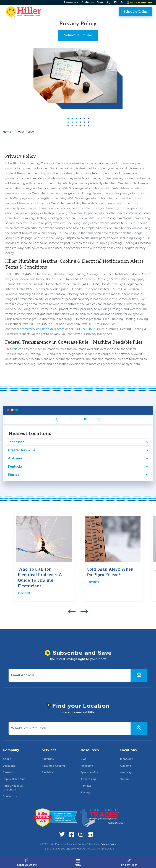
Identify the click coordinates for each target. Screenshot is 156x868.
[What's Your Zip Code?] (70, 728)
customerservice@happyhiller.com (41, 329)
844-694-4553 (85, 329)
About (7, 759)
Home (7, 132)
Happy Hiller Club (14, 779)
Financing (87, 766)
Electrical (24, 593)
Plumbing (93, 582)
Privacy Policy (109, 844)
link (14, 349)
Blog (84, 759)
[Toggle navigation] (78, 862)
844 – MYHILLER (139, 2)
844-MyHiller (129, 863)
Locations (9, 766)
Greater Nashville (37, 448)
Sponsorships (89, 772)
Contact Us (10, 796)
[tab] (73, 426)
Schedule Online (136, 11)
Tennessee (71, 3)
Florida (119, 3)
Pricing (85, 792)
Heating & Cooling (53, 766)
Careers (8, 772)
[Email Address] (70, 675)
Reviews (86, 786)
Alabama (88, 3)
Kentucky (104, 3)
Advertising (88, 779)
